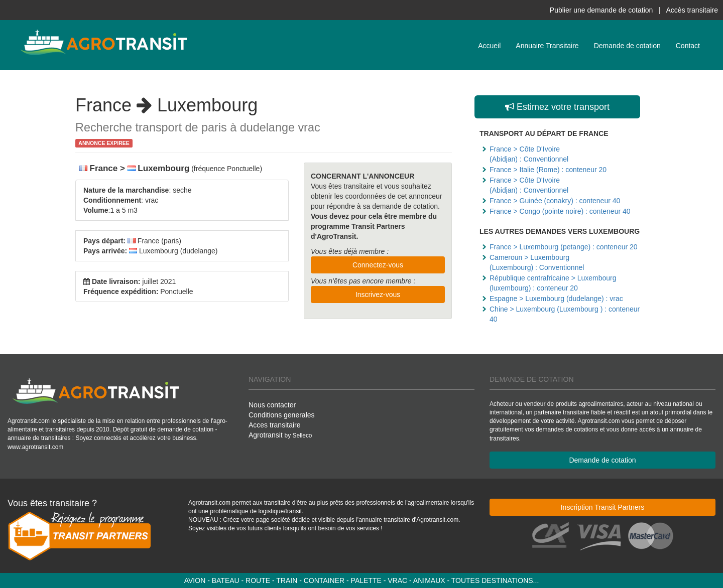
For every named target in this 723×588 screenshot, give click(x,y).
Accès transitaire (692, 10)
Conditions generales (282, 415)
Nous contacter (272, 405)
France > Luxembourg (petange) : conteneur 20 (564, 247)
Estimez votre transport (557, 107)
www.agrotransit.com (35, 447)
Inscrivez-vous (378, 295)
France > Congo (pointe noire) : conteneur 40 (560, 211)
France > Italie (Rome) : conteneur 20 (548, 170)
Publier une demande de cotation (601, 10)
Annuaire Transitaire (547, 46)
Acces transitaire (274, 425)
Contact (688, 46)
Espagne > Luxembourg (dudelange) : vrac (556, 299)
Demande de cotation (627, 46)
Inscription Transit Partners (603, 507)
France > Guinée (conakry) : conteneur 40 (555, 201)
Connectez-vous (378, 265)
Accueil (489, 46)
